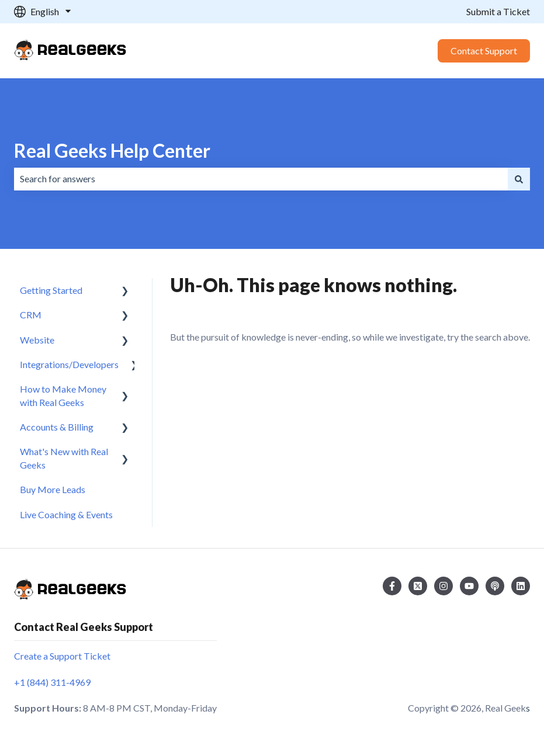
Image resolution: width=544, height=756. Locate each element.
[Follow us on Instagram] (443, 586)
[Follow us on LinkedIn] (521, 586)
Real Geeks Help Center (112, 150)
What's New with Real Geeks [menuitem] (64, 458)
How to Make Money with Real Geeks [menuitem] (63, 395)
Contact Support (484, 51)
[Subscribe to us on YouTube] (469, 586)
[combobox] (261, 179)
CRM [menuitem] (31, 315)
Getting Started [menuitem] (51, 290)
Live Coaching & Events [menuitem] (66, 514)
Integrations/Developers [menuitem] (69, 364)
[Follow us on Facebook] (392, 586)
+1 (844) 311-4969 (52, 682)
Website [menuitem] (37, 340)
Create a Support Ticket (62, 656)
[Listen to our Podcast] (495, 586)
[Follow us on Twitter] (418, 586)
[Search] (519, 179)
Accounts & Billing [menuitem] (57, 427)
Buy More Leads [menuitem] (53, 489)
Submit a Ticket (498, 11)
